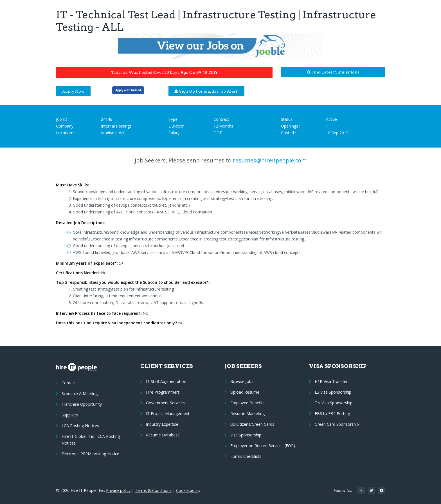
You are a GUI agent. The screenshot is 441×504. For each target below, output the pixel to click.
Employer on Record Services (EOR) (263, 446)
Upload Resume (245, 392)
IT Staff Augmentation (166, 381)
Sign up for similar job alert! (207, 91)
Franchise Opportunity (82, 404)
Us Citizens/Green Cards (252, 424)
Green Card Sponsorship (337, 424)
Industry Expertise (162, 424)
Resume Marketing (247, 413)
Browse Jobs (242, 381)
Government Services (165, 403)
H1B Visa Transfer (331, 381)
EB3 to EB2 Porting (332, 413)
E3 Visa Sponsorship (333, 392)
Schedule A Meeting (80, 393)
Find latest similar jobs (333, 72)
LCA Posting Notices (80, 426)
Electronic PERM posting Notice (90, 454)
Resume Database (163, 435)
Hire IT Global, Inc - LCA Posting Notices (91, 440)
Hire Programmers (163, 392)
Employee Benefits (247, 403)
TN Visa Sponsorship (334, 403)
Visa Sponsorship (246, 435)
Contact (69, 383)
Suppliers (70, 415)
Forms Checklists (246, 456)
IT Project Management (168, 413)
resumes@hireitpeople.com (270, 160)
